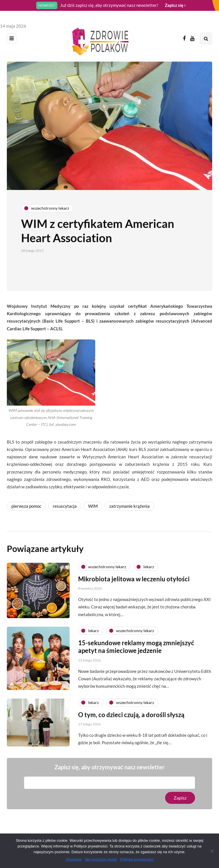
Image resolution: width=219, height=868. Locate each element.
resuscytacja (65, 506)
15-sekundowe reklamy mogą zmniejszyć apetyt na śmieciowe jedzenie (136, 655)
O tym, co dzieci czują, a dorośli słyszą (131, 723)
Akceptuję (74, 859)
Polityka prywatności (137, 859)
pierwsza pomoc (26, 506)
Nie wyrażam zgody (101, 859)
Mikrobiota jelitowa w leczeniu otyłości (134, 587)
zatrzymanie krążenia (129, 506)
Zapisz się (175, 5)
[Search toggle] (206, 39)
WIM (93, 506)
